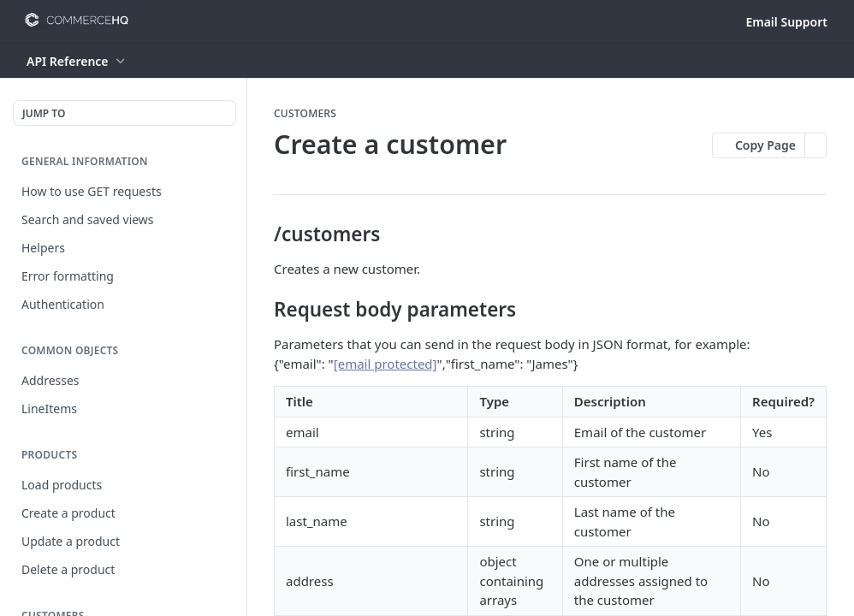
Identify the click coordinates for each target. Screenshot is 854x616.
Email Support (786, 22)
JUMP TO (44, 113)
